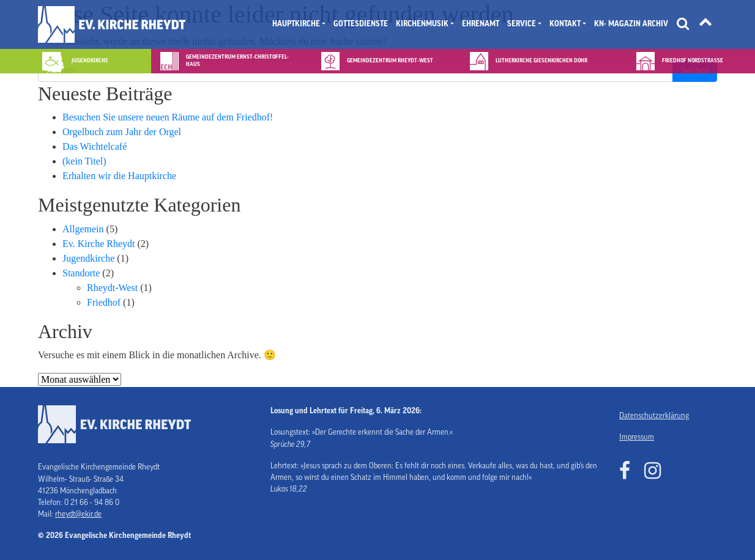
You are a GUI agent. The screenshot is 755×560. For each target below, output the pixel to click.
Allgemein (83, 229)
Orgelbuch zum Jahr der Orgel (122, 132)
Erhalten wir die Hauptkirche (119, 176)
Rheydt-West (112, 288)
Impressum (637, 437)
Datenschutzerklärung (654, 416)
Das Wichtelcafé (95, 146)
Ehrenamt (481, 24)
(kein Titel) (84, 161)
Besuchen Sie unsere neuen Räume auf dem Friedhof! (168, 117)
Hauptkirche (296, 24)
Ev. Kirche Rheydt (99, 244)
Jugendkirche (88, 258)
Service (522, 24)
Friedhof (104, 302)
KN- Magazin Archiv (631, 24)
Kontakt (565, 24)
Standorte (81, 273)
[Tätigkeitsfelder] (705, 24)
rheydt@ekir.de (78, 514)
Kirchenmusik (422, 24)
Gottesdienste (361, 24)
